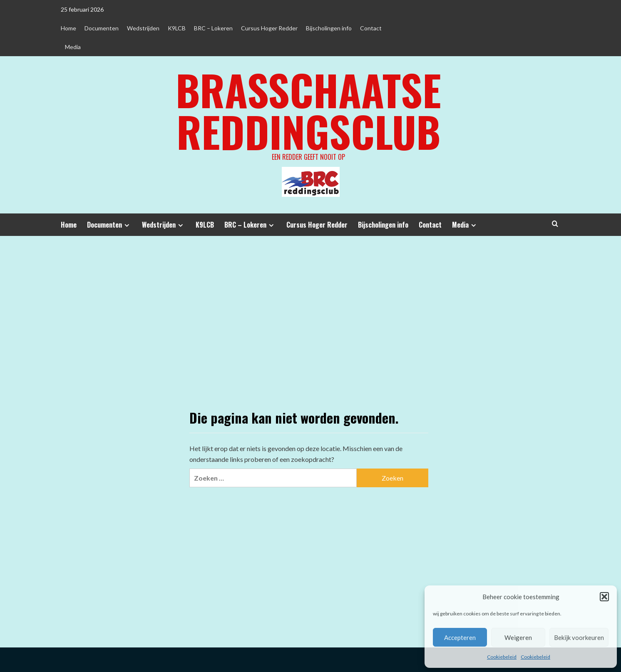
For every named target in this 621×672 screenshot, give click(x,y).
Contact (371, 28)
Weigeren (518, 637)
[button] (604, 597)
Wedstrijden (143, 28)
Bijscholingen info (329, 28)
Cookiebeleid (502, 657)
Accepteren (460, 637)
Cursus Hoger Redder (269, 28)
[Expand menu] (127, 225)
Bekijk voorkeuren (579, 637)
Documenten (102, 28)
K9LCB (177, 28)
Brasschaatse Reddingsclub (308, 110)
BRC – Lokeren (213, 28)
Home (68, 28)
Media (73, 47)
